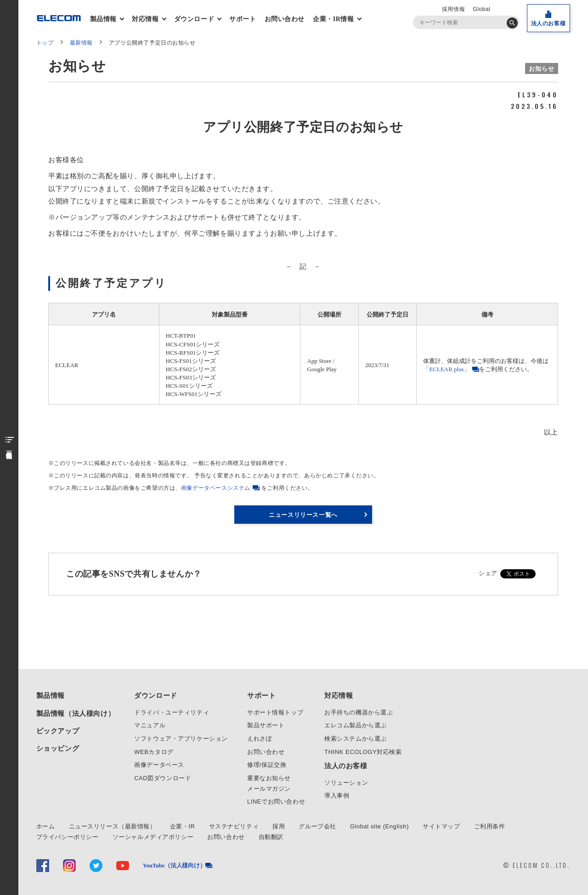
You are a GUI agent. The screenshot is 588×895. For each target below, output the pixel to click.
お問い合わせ (285, 19)
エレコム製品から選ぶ (356, 725)
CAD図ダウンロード (163, 778)
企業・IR (183, 826)
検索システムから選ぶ (356, 739)
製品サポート (266, 725)
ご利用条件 (490, 826)
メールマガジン (269, 789)
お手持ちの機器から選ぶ (359, 712)
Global (481, 9)
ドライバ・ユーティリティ (172, 712)
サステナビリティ (234, 826)
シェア (488, 573)
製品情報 (104, 19)
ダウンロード (195, 19)
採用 (279, 826)
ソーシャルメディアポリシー (153, 837)
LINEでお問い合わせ (276, 802)
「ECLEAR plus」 (446, 369)
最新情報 (81, 43)
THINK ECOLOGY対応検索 (363, 752)
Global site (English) (379, 826)
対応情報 (146, 19)
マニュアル (150, 725)
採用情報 (453, 9)
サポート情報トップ (275, 712)
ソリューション (346, 783)
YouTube (174, 865)
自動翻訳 (271, 837)
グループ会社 (317, 826)
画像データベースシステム (216, 488)
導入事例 (337, 796)
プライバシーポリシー (68, 837)
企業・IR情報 (334, 19)
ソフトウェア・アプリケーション (181, 739)
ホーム (46, 826)
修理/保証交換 (267, 765)
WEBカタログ (154, 752)
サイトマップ (441, 826)
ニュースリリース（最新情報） (113, 826)
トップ (45, 43)
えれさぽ (260, 739)
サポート (243, 19)
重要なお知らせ (269, 778)
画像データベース (159, 765)
